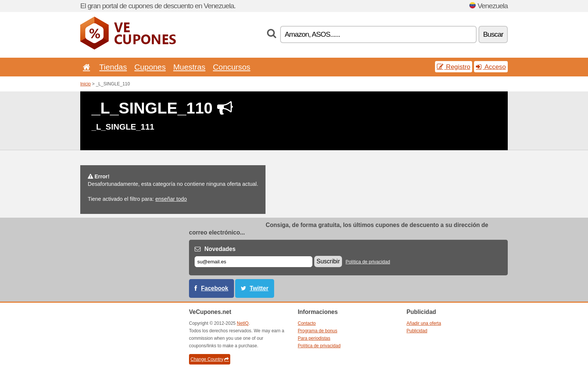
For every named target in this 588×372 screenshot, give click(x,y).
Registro (454, 67)
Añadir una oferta (424, 323)
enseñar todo (171, 199)
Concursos (232, 67)
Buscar (493, 34)
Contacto (307, 323)
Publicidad (417, 331)
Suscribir (328, 261)
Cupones (150, 67)
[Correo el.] (253, 262)
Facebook (215, 288)
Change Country (210, 359)
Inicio (85, 84)
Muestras (189, 67)
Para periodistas (314, 338)
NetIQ (243, 323)
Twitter (259, 288)
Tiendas (113, 67)
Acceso (491, 67)
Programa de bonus (317, 331)
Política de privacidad (368, 262)
